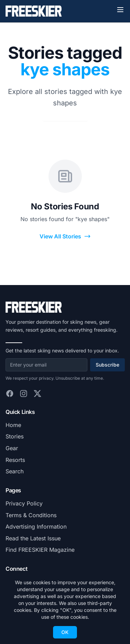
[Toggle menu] (120, 10)
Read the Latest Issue (33, 538)
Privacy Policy (24, 503)
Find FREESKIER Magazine (40, 550)
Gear (12, 448)
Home (13, 425)
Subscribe (107, 365)
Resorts (15, 460)
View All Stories (65, 236)
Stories (15, 436)
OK (65, 632)
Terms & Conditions (31, 515)
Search (15, 471)
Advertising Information (36, 527)
